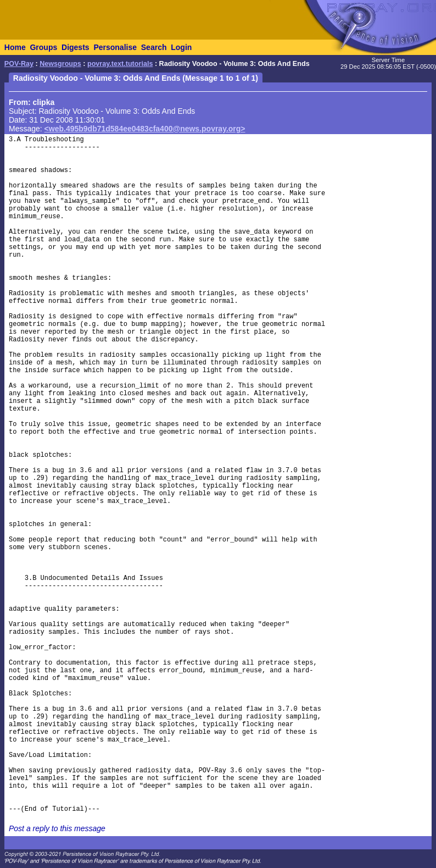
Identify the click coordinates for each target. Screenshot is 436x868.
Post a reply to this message (57, 828)
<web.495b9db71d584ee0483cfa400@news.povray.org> (145, 129)
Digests (76, 47)
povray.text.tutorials (120, 64)
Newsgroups (60, 64)
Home (15, 47)
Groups (43, 47)
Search (154, 47)
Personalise (115, 47)
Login (181, 47)
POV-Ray (19, 64)
